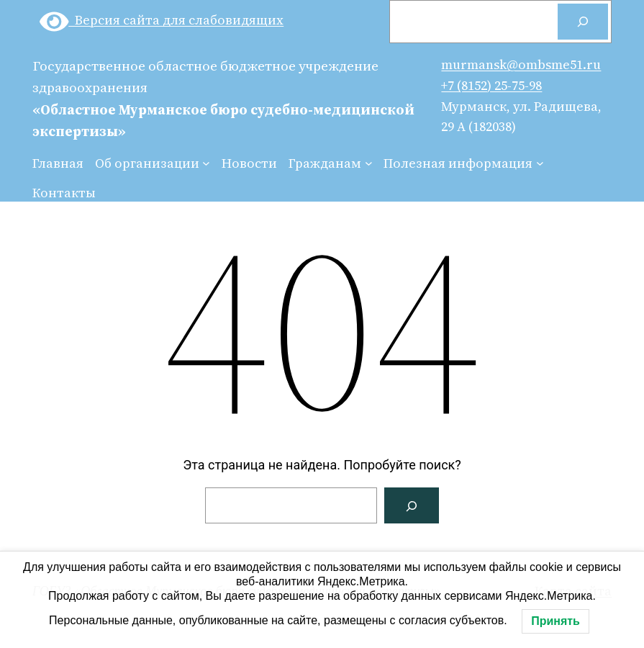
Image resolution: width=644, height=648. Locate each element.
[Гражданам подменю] (369, 163)
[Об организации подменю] (206, 163)
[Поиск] (583, 22)
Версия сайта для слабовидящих (162, 20)
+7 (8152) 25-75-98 (491, 85)
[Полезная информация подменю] (540, 163)
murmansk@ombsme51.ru (521, 64)
